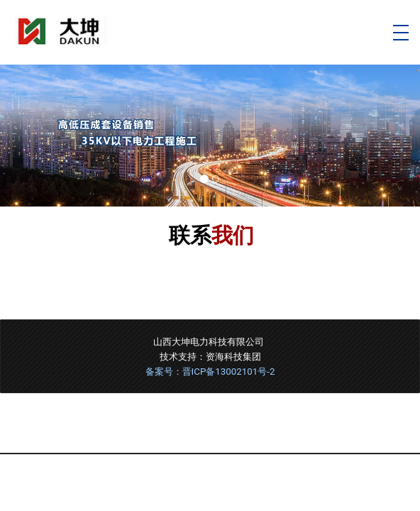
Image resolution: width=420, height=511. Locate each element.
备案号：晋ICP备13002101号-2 (210, 372)
